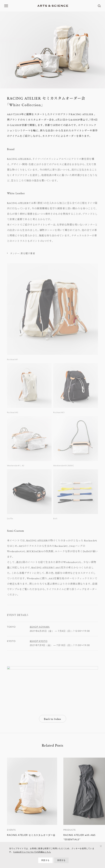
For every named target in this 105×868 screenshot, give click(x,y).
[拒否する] (101, 846)
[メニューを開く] (6, 6)
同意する (45, 860)
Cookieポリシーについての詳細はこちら (32, 852)
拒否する (61, 860)
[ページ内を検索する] (99, 6)
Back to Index (52, 719)
